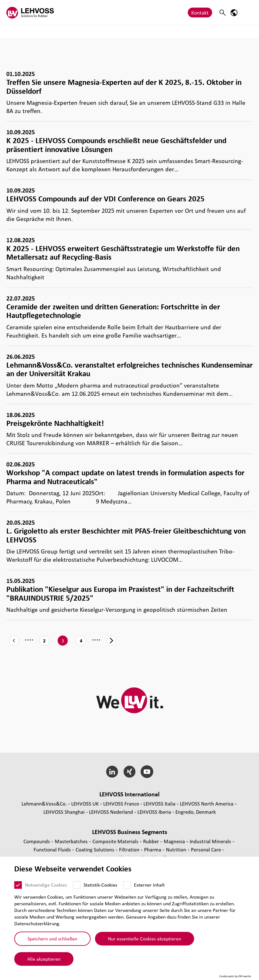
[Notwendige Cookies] (18, 885)
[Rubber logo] (30, 13)
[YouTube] (147, 772)
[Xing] (130, 772)
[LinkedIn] (112, 772)
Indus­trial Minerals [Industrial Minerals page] (211, 841)
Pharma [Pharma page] (153, 849)
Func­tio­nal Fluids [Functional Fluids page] (53, 849)
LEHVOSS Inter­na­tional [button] (129, 794)
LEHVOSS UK (85, 803)
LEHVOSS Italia (159, 803)
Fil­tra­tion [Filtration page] (130, 849)
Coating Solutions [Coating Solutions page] (96, 849)
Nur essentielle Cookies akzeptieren (145, 939)
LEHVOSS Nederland (111, 812)
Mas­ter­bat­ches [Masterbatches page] (72, 841)
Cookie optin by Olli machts (235, 976)
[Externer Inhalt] (127, 885)
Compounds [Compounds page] (37, 841)
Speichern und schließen (52, 939)
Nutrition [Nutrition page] (177, 849)
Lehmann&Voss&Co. (44, 803)
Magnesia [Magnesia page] (175, 841)
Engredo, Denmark (196, 812)
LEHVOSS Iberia (154, 812)
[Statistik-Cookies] (77, 885)
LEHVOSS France (121, 803)
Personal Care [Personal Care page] (207, 849)
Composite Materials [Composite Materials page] (116, 841)
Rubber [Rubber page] (152, 841)
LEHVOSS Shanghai (64, 812)
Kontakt (200, 13)
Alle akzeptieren (44, 959)
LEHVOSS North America (207, 803)
